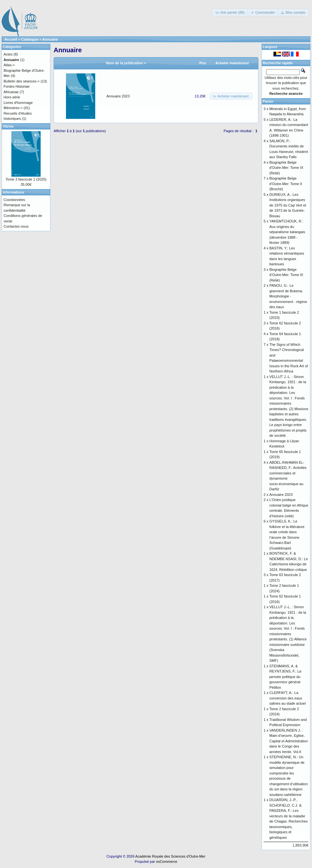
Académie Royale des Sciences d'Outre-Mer (170, 856)
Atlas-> (9, 65)
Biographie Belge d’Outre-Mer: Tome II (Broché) (286, 184)
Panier (268, 101)
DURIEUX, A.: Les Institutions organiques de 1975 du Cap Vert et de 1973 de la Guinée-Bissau (288, 205)
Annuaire (50, 39)
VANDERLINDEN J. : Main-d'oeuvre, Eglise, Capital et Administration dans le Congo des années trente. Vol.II (289, 741)
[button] (230, 13)
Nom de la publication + (126, 63)
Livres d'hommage (18, 103)
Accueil (11, 39)
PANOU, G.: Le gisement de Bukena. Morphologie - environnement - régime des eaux (288, 296)
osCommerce (167, 862)
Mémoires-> (13, 108)
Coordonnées (14, 200)
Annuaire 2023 (118, 96)
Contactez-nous (16, 226)
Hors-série (12, 97)
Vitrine (8, 126)
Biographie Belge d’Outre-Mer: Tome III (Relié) (286, 275)
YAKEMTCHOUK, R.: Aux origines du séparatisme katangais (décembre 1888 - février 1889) (287, 232)
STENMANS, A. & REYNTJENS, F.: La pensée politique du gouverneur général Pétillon (285, 677)
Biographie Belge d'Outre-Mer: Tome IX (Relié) (286, 168)
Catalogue (30, 39)
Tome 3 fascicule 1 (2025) (26, 179)
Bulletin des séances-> (22, 81)
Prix (203, 63)
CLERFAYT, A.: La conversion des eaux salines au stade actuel (288, 698)
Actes (8, 54)
